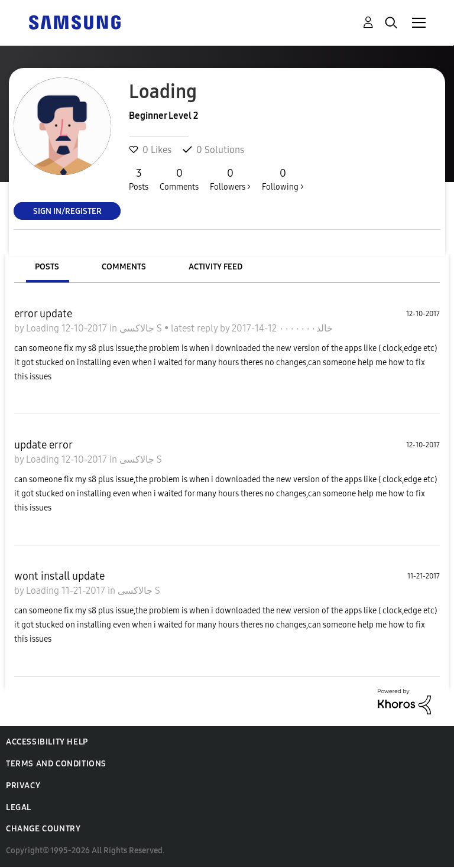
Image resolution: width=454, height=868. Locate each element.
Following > (283, 179)
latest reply (195, 328)
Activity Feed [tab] (215, 267)
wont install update (59, 576)
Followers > (230, 179)
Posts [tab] (47, 267)
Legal (19, 807)
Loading (44, 328)
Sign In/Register (67, 211)
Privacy (23, 786)
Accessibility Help (47, 742)
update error (43, 445)
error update (43, 314)
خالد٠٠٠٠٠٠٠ (305, 328)
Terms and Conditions (56, 764)
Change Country (43, 829)
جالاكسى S (142, 328)
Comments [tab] (124, 267)
